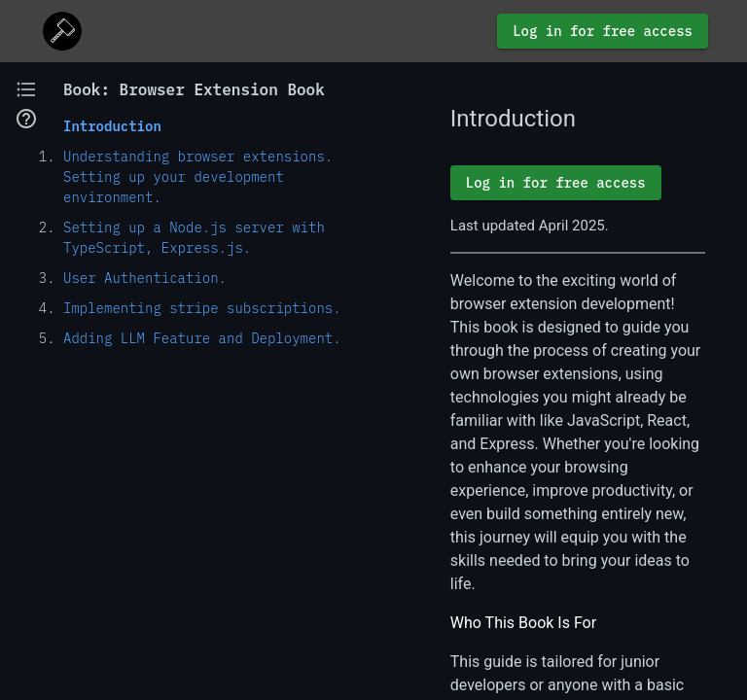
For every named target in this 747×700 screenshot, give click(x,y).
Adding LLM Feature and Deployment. (202, 338)
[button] (26, 89)
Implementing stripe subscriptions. (202, 308)
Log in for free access (603, 31)
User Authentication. (145, 278)
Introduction (112, 126)
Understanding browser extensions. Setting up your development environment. (198, 177)
